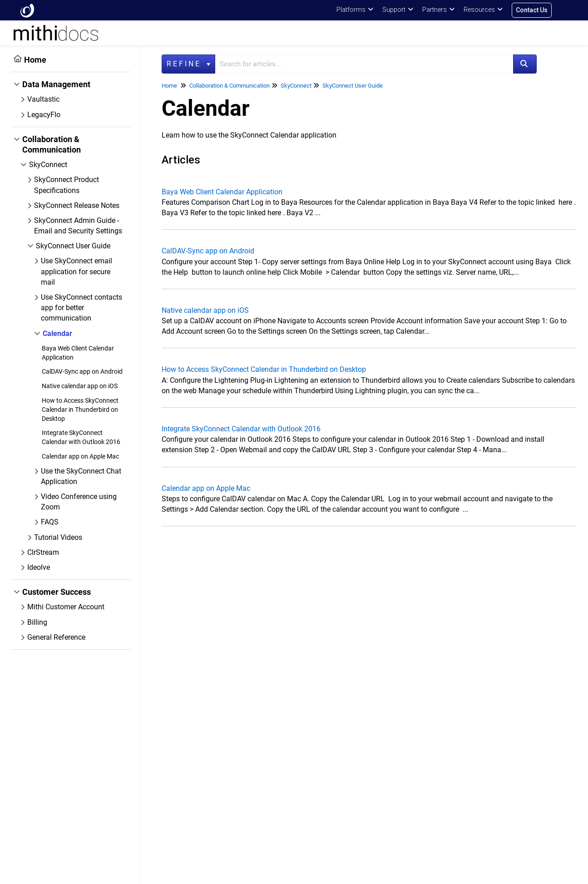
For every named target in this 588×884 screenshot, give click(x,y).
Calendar (57, 333)
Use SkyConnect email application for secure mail (77, 271)
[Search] (525, 64)
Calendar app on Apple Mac (80, 456)
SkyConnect (48, 165)
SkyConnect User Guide (73, 246)
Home (35, 60)
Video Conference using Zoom (79, 502)
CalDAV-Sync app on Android (82, 371)
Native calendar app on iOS (80, 386)
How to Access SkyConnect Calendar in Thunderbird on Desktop (80, 410)
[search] (364, 64)
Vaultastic (43, 99)
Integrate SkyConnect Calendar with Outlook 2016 (241, 429)
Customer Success (57, 592)
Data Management (56, 84)
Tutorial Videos (58, 537)
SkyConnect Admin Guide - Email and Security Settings (78, 226)
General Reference (56, 637)
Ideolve (39, 567)
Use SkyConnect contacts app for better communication (82, 308)
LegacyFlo (44, 115)
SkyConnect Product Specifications (67, 185)
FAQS (50, 522)
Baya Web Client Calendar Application (222, 192)
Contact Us (532, 10)
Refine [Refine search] (188, 64)
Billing (37, 622)
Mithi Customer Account (66, 607)
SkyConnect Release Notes (77, 205)
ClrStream (43, 552)
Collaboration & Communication (52, 144)
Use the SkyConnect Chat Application (81, 476)
